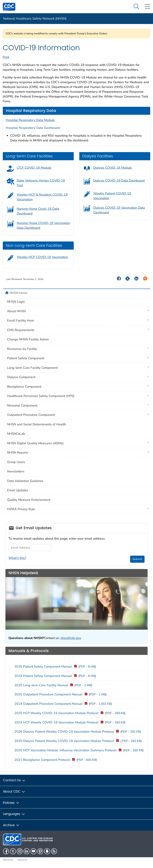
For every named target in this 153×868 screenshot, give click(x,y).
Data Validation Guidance (25, 481)
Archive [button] (11, 825)
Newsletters (16, 471)
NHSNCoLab (16, 434)
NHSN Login (16, 302)
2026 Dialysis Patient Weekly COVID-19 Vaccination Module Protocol (78, 732)
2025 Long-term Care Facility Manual (53, 685)
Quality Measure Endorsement (29, 500)
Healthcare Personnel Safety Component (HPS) (41, 396)
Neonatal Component (22, 405)
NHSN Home (19, 293)
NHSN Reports (18, 453)
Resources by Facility (22, 349)
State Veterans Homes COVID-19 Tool (41, 183)
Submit (137, 559)
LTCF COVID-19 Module (34, 168)
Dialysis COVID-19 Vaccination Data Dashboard (119, 210)
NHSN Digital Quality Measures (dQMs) (35, 443)
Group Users (16, 462)
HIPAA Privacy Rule (21, 509)
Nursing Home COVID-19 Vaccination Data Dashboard (43, 225)
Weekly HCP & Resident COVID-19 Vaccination (42, 197)
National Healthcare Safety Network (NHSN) (35, 19)
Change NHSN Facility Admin (28, 339)
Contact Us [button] (14, 780)
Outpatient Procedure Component (31, 415)
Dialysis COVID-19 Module (113, 168)
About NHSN (16, 311)
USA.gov (22, 860)
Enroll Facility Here (20, 320)
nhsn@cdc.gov (71, 638)
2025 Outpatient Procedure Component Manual (60, 694)
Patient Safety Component (26, 358)
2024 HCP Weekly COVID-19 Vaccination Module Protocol (70, 722)
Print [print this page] (6, 57)
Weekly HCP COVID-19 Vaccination (42, 257)
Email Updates (18, 490)
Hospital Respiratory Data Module (30, 120)
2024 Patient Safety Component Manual (55, 676)
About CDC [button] (14, 791)
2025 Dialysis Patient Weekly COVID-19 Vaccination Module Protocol (78, 741)
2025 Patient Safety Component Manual (55, 667)
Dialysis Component (21, 377)
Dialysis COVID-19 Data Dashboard (119, 181)
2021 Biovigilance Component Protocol (56, 760)
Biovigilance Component (24, 387)
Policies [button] (11, 803)
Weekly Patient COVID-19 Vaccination (112, 196)
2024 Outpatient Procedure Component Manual (63, 704)
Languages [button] (14, 814)
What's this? (17, 558)
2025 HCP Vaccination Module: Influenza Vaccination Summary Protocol (79, 750)
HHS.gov (8, 860)
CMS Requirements (21, 330)
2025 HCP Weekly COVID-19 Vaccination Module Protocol (70, 713)
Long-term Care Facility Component (32, 368)
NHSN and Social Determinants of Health (36, 424)
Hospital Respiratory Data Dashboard (33, 128)
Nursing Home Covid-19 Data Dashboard (38, 211)
